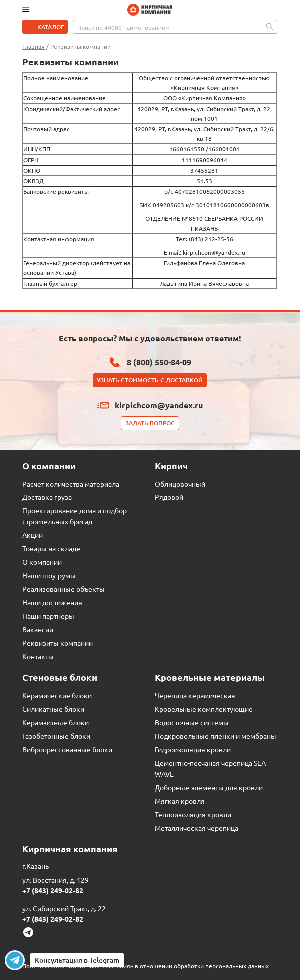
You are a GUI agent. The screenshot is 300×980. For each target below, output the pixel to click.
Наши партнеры (48, 616)
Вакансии (38, 629)
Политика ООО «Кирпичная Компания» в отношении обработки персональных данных (146, 966)
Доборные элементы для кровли (209, 787)
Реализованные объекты (64, 589)
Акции (33, 535)
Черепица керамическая (195, 695)
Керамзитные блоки (56, 722)
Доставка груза (47, 497)
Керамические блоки (57, 695)
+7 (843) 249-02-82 (53, 890)
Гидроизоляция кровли (193, 749)
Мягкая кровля (180, 801)
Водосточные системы (192, 722)
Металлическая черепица (197, 828)
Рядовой (169, 497)
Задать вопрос (150, 423)
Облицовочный (180, 484)
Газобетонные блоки (56, 736)
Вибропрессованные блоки (67, 749)
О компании (42, 562)
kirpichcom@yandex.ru (159, 405)
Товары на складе (51, 548)
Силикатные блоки (53, 709)
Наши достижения (52, 602)
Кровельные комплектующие (204, 709)
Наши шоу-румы (49, 575)
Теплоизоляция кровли (193, 814)
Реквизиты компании (58, 643)
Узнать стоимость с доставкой (150, 380)
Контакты (38, 656)
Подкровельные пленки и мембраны (216, 736)
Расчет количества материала (71, 484)
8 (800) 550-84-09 (159, 362)
